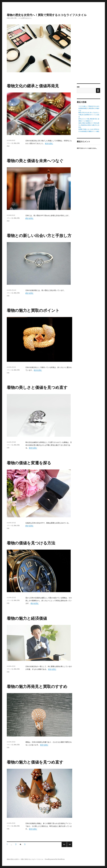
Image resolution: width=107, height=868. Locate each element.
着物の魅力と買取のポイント (33, 310)
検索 (78, 87)
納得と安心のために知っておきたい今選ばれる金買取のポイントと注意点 (89, 115)
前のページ (64, 847)
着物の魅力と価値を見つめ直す (35, 762)
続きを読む (49, 143)
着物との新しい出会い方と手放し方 (39, 236)
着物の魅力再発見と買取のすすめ (37, 686)
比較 (8, 296)
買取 (18, 143)
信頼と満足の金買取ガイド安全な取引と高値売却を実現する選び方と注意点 (89, 125)
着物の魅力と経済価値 (27, 618)
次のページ (69, 847)
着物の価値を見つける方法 (31, 543)
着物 (15, 143)
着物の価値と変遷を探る (29, 463)
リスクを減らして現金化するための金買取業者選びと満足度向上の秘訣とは (89, 108)
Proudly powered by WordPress (55, 859)
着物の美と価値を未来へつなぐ (35, 161)
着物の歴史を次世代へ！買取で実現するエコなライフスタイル (47, 15)
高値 (8, 146)
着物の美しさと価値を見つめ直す (37, 387)
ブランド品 (10, 143)
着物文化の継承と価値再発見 (33, 86)
